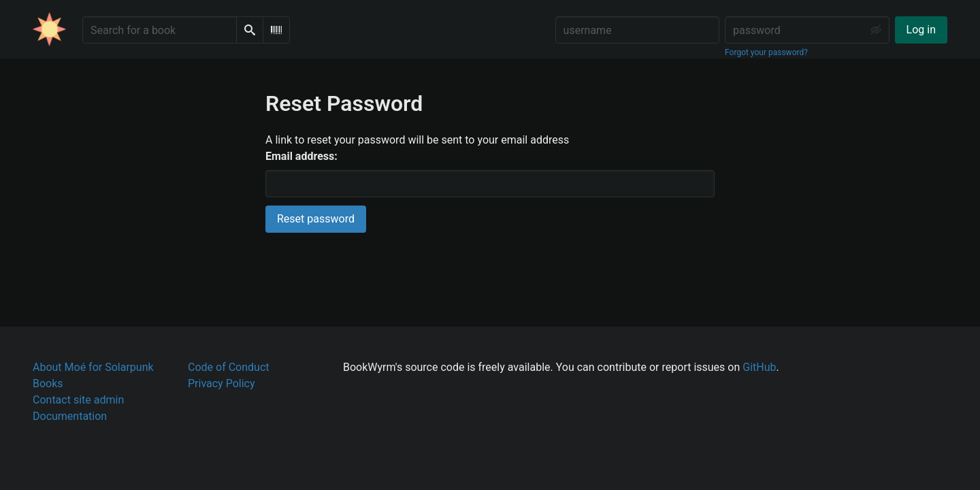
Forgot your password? (766, 52)
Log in (921, 30)
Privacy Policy (222, 383)
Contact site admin (78, 400)
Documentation (70, 416)
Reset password (316, 219)
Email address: (301, 156)
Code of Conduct (229, 367)
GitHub (759, 367)
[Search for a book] (160, 30)
